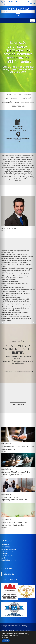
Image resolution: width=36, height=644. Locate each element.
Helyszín (17, 94)
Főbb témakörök (11, 98)
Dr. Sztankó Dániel (9, 229)
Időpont (8, 94)
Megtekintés (18, 405)
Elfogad (6, 641)
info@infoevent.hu (7, 4)
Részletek (5, 637)
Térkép (18, 141)
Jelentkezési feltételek (24, 102)
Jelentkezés (7, 102)
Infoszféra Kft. (9, 574)
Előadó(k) (28, 94)
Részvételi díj (26, 98)
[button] (3, 322)
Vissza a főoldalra (18, 106)
